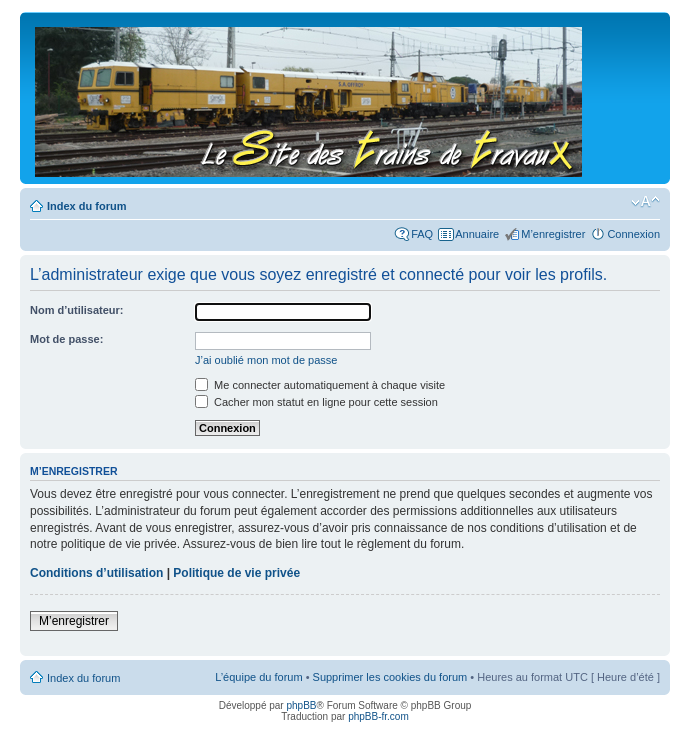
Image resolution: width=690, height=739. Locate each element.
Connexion (633, 234)
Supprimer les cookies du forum (390, 677)
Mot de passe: (66, 339)
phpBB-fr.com (378, 716)
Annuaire (477, 234)
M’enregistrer (553, 234)
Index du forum (86, 206)
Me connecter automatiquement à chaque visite (320, 385)
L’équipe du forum (258, 677)
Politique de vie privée (236, 573)
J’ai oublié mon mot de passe (266, 360)
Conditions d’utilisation (96, 573)
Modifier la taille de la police (645, 202)
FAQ (422, 234)
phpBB (301, 705)
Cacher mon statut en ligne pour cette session (316, 402)
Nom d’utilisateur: (77, 310)
